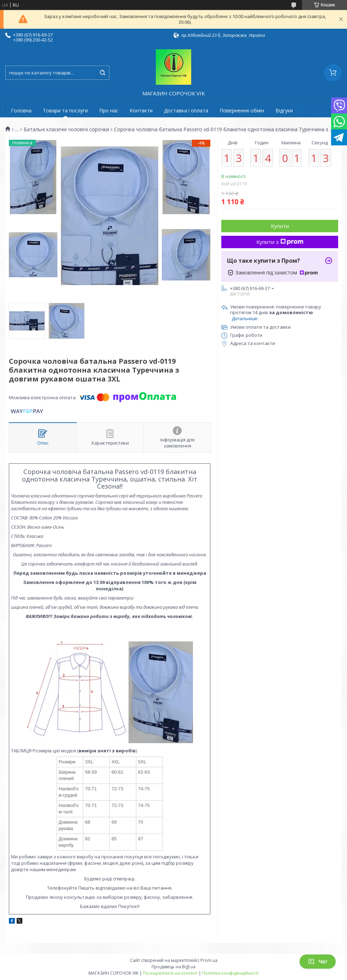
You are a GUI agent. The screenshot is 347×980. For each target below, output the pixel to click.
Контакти (141, 110)
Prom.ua (209, 960)
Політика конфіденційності (230, 973)
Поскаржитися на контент (170, 973)
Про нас (109, 110)
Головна (21, 110)
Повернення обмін (242, 110)
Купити (280, 226)
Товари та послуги (65, 110)
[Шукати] (102, 73)
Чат (318, 962)
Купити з (280, 242)
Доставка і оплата (186, 110)
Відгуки (284, 110)
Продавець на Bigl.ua (173, 967)
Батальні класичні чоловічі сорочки (66, 129)
